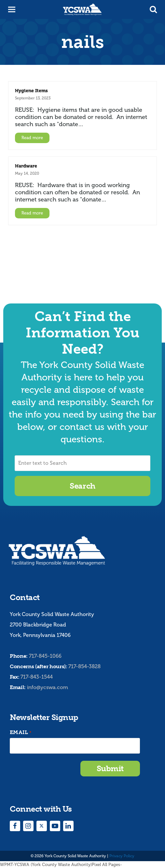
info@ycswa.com (48, 687)
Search (82, 486)
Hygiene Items (31, 91)
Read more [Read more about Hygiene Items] (32, 138)
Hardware (26, 166)
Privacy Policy (122, 856)
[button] (153, 9)
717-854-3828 (84, 666)
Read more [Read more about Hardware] (32, 213)
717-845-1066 (45, 656)
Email (21, 733)
